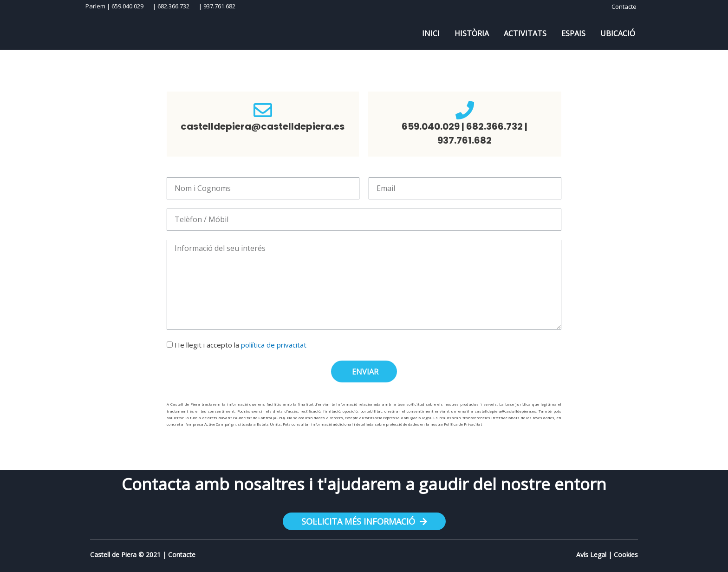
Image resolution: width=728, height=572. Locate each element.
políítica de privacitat (274, 345)
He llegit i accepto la (240, 345)
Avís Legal (591, 555)
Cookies (626, 555)
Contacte (182, 555)
